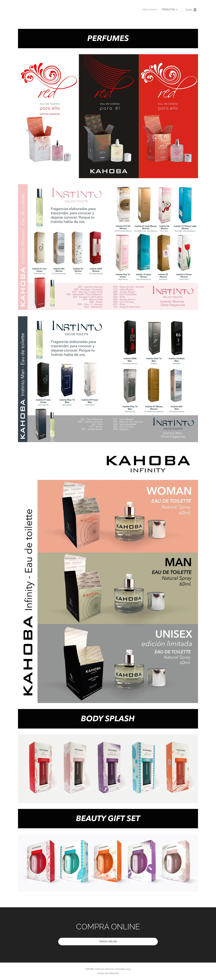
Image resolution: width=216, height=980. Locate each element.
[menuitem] (171, 10)
